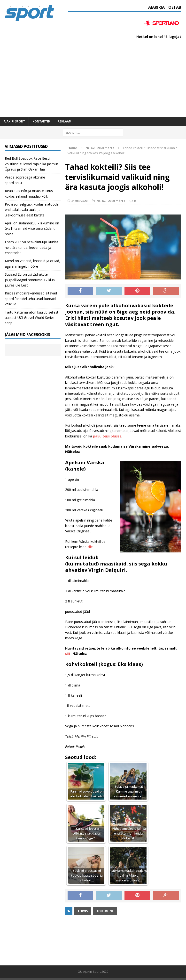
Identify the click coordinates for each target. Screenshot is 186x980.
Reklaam (65, 121)
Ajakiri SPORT (14, 121)
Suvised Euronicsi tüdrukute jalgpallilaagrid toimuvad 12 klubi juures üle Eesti (30, 280)
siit (90, 547)
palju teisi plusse (107, 436)
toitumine (105, 911)
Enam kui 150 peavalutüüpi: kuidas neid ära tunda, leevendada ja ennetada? (32, 247)
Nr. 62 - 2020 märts (111, 201)
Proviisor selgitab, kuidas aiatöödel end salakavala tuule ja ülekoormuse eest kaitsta (32, 210)
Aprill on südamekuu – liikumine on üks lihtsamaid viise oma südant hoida (32, 229)
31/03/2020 (79, 201)
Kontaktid (41, 121)
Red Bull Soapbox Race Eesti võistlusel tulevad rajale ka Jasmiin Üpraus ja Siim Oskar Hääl (31, 164)
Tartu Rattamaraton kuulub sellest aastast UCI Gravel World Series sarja (32, 318)
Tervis (83, 911)
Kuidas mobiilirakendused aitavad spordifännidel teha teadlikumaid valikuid (31, 299)
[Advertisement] (93, 80)
